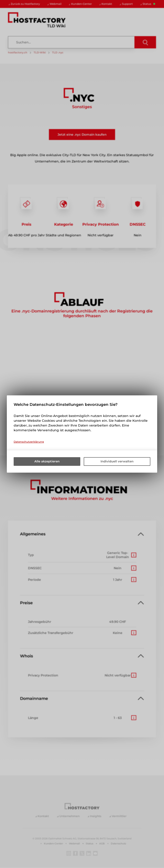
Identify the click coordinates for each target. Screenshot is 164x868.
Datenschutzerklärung (29, 442)
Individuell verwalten (117, 461)
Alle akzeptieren (47, 461)
